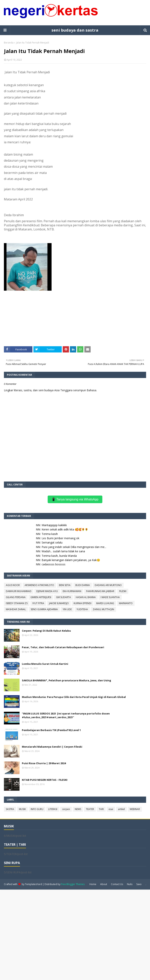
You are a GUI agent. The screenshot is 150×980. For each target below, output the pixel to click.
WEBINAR (135, 809)
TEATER (90, 809)
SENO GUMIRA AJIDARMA (44, 609)
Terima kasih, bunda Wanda (59, 556)
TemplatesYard (33, 884)
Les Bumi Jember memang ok (60, 538)
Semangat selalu (52, 542)
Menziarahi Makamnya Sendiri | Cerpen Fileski (52, 747)
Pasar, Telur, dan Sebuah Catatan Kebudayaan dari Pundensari (63, 647)
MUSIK (22, 809)
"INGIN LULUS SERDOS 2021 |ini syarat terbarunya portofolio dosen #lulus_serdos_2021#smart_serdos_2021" (66, 715)
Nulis (130, 884)
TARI (101, 809)
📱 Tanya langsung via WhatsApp (75, 499)
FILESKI (123, 591)
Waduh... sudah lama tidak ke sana (63, 551)
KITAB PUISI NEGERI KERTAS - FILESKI (45, 780)
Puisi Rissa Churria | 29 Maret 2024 (44, 763)
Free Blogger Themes (73, 884)
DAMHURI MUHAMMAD (19, 591)
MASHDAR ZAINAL (16, 609)
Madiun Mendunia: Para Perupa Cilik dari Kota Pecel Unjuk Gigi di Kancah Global (74, 697)
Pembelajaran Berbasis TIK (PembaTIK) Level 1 (51, 730)
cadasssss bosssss (54, 564)
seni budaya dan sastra (75, 30)
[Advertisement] (75, 934)
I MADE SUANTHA (110, 597)
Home (93, 884)
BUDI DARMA (83, 585)
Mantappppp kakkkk (54, 525)
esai (111, 809)
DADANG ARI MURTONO (108, 585)
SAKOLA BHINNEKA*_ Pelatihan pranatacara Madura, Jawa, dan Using (67, 680)
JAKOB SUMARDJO (59, 603)
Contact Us (117, 884)
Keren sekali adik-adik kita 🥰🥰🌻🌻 (65, 529)
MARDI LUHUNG (105, 603)
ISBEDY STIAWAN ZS (17, 603)
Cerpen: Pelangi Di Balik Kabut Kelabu (46, 631)
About (104, 884)
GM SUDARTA (63, 597)
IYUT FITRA (38, 603)
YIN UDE (67, 609)
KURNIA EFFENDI (83, 603)
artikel (121, 809)
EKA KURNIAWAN (72, 591)
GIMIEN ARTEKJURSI (41, 597)
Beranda (9, 43)
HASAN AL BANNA (86, 597)
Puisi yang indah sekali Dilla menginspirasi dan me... (74, 547)
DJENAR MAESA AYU (47, 591)
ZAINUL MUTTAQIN (103, 609)
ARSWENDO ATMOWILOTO (39, 585)
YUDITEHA (82, 609)
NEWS (78, 809)
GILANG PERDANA (16, 597)
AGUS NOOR (13, 585)
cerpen (66, 809)
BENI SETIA (65, 585)
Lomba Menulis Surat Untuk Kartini (45, 664)
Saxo (139, 884)
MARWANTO (126, 603)
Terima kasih (50, 534)
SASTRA (10, 809)
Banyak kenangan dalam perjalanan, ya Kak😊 (71, 560)
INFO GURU (37, 809)
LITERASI (53, 809)
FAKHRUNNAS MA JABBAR (100, 591)
